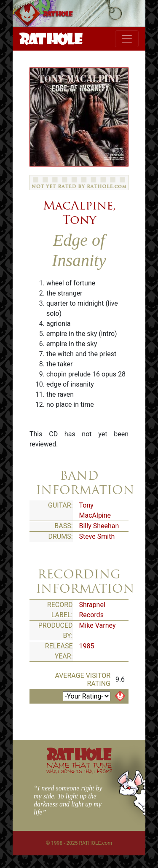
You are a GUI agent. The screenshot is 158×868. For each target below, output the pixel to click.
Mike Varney (98, 625)
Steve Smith (97, 536)
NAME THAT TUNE (79, 767)
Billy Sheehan (99, 526)
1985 (87, 646)
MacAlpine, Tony (79, 212)
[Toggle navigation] (127, 39)
